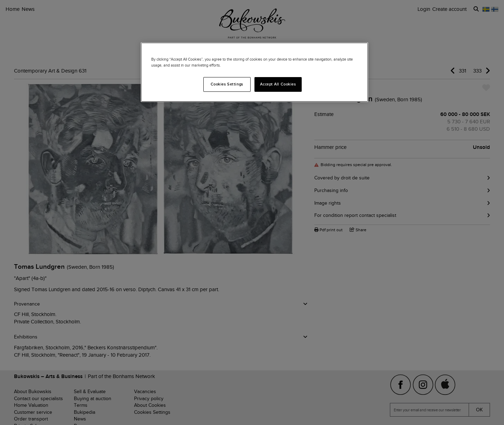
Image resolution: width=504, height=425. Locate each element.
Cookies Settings (227, 84)
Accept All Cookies (278, 84)
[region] (254, 72)
